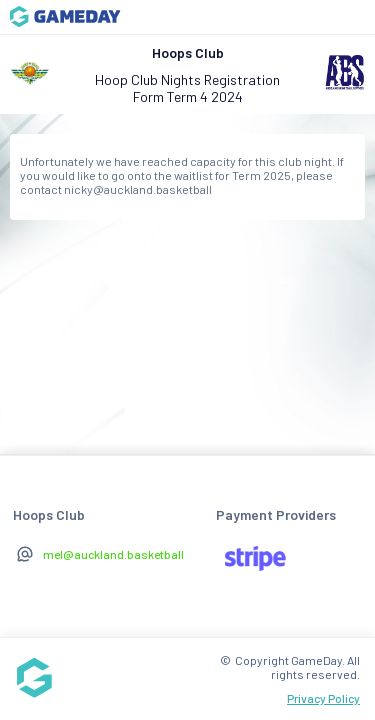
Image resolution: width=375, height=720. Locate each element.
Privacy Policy (323, 698)
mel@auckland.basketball (113, 554)
